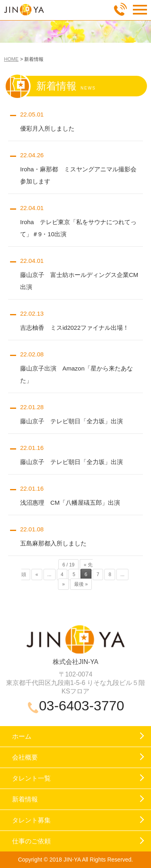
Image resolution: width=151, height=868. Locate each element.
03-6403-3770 (82, 706)
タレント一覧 (31, 778)
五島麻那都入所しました (53, 543)
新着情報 (25, 799)
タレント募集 (31, 820)
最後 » (81, 584)
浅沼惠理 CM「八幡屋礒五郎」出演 (70, 503)
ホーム (22, 736)
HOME (11, 59)
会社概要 (25, 757)
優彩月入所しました (47, 128)
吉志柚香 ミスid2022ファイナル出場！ (74, 328)
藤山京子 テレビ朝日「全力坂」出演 (71, 421)
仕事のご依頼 (31, 841)
